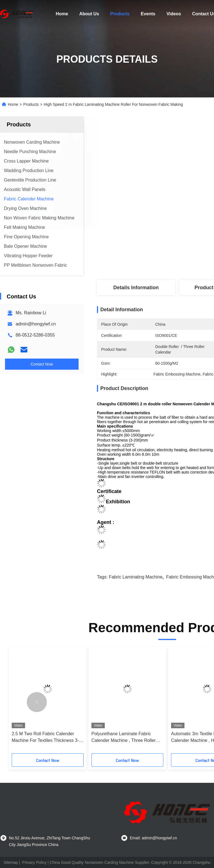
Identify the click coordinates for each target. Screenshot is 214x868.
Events (148, 14)
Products (120, 14)
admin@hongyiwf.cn (36, 324)
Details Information (136, 288)
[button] (37, 702)
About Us (89, 14)
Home (62, 14)
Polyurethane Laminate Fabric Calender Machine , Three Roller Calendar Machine (124, 738)
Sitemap (11, 862)
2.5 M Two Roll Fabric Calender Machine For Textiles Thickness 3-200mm (45, 738)
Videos (174, 14)
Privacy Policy (34, 862)
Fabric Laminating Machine (136, 577)
